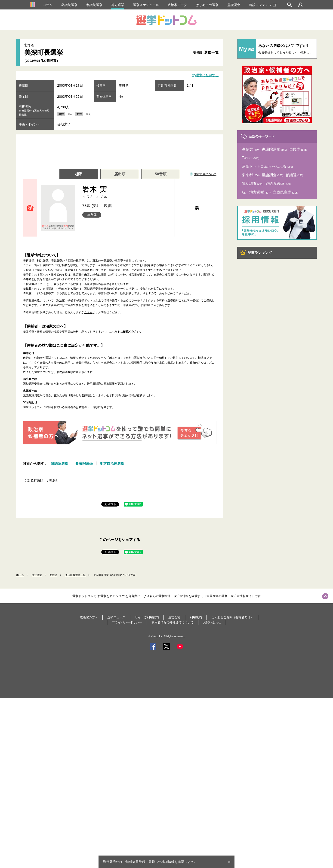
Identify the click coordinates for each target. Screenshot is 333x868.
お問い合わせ (212, 622)
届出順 (120, 174)
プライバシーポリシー (127, 622)
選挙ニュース (116, 617)
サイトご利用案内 (147, 617)
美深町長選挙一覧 (75, 575)
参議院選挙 (94, 5)
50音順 (161, 174)
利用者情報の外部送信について (173, 622)
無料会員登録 (136, 862)
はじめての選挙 (207, 5)
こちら (88, 312)
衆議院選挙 (69, 5)
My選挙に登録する (205, 75)
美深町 (54, 480)
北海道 (54, 575)
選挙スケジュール (146, 5)
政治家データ (177, 5)
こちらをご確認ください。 (126, 332)
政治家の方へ (89, 617)
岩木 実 (127, 192)
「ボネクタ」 (148, 300)
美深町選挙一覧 (206, 53)
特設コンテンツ (263, 5)
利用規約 (196, 617)
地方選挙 (118, 5)
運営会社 (174, 617)
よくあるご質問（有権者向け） (232, 617)
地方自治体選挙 (112, 463)
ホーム (20, 575)
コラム (48, 5)
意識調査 (234, 5)
